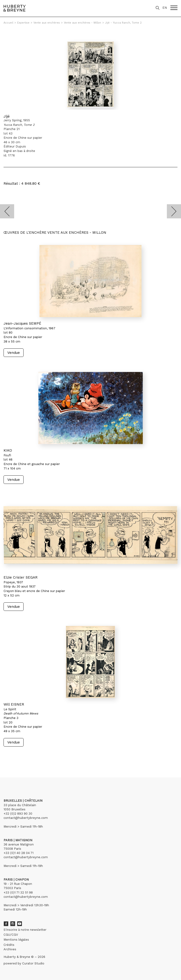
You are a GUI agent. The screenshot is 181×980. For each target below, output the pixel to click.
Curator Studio (33, 963)
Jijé (7, 116)
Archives (10, 949)
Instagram (13, 924)
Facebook (6, 924)
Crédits (9, 945)
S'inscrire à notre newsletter (25, 930)
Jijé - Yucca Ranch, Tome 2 (123, 23)
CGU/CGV (11, 935)
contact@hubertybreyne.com (26, 818)
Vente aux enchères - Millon (82, 23)
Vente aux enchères (47, 23)
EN (165, 8)
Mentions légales (16, 940)
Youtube (20, 924)
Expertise (23, 23)
